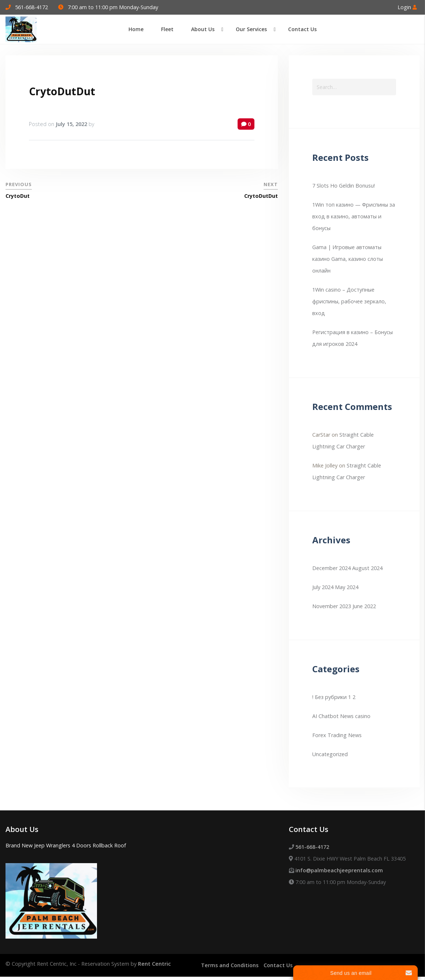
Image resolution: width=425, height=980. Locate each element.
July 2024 (323, 587)
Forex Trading (329, 735)
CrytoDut (18, 196)
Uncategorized (330, 754)
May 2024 (347, 587)
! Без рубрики (329, 697)
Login (407, 7)
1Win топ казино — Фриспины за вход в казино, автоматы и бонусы (354, 216)
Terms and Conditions (230, 965)
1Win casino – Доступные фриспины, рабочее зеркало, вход (349, 301)
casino (363, 716)
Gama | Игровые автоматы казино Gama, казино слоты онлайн (348, 259)
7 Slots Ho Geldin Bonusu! (344, 186)
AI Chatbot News (333, 716)
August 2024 (367, 568)
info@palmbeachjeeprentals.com (339, 870)
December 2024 (331, 568)
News (355, 735)
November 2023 (332, 606)
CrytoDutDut (62, 91)
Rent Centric (154, 964)
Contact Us (278, 965)
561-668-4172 (31, 7)
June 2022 (364, 606)
